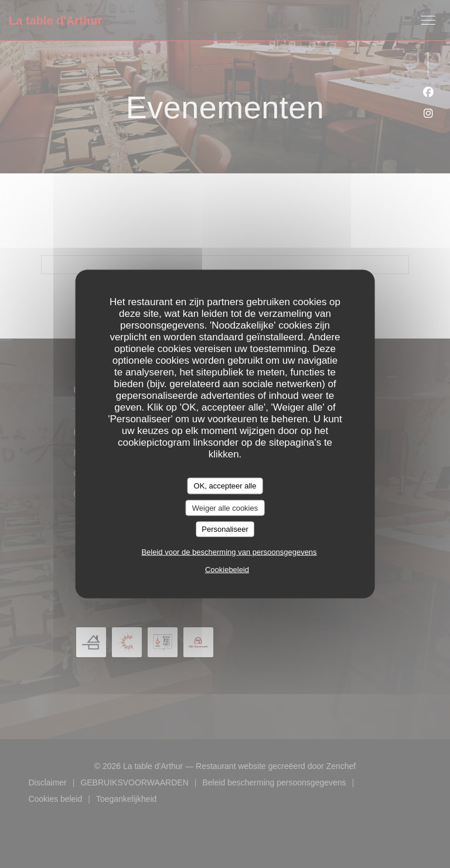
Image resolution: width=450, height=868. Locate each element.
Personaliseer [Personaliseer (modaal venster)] (225, 529)
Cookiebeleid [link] (227, 569)
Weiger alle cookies (225, 508)
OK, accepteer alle (225, 486)
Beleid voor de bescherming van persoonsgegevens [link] (229, 551)
